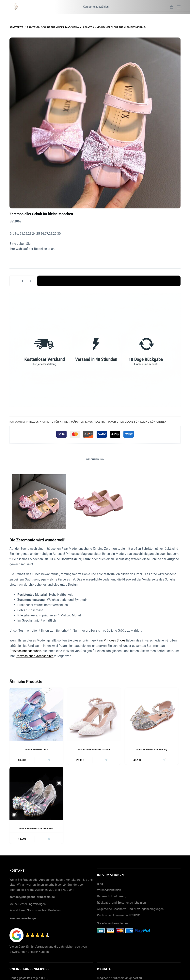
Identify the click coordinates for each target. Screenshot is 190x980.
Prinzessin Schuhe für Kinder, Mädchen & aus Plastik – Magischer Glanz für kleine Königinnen (96, 422)
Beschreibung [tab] (95, 460)
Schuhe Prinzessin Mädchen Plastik (36, 829)
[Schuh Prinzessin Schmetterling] (152, 715)
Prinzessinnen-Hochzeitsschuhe (94, 749)
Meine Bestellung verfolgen (28, 906)
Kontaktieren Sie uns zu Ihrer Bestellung (36, 912)
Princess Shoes (115, 640)
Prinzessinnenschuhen (25, 651)
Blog (100, 885)
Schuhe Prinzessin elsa (36, 749)
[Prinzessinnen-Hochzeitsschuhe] (94, 715)
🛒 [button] (48, 760)
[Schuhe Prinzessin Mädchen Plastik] (36, 794)
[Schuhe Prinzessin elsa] (36, 715)
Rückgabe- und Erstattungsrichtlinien (121, 904)
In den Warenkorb (109, 281)
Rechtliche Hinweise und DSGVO (119, 917)
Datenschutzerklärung (112, 898)
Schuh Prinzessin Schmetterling (152, 749)
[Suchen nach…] (77, 7)
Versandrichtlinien (109, 892)
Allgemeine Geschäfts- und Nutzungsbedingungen (130, 911)
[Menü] (179, 7)
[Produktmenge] (22, 281)
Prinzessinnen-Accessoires (35, 656)
